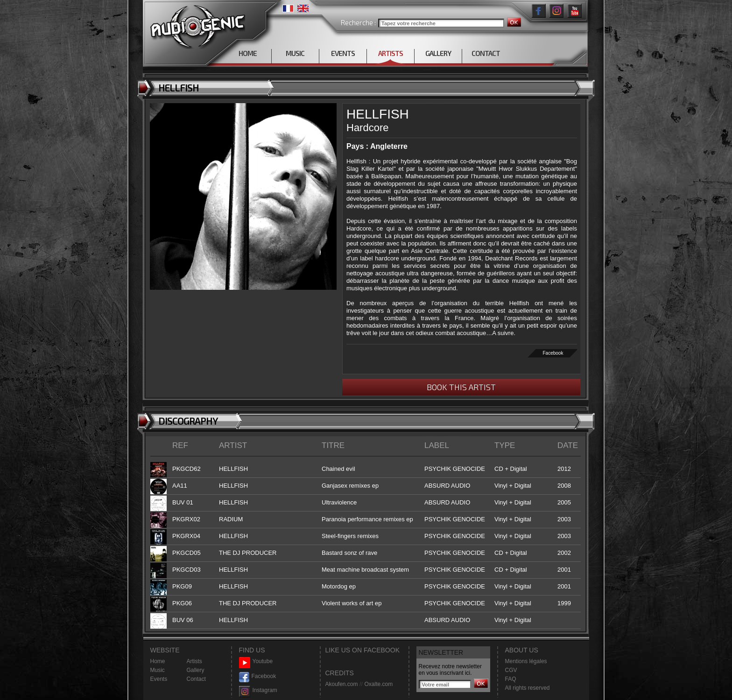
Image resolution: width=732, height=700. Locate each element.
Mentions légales (526, 661)
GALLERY (438, 53)
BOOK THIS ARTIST (461, 387)
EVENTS (343, 53)
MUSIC (295, 53)
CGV (511, 670)
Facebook (553, 353)
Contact (196, 679)
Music (158, 670)
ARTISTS (391, 53)
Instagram (258, 690)
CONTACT (486, 53)
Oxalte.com (378, 684)
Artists (194, 661)
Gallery (196, 670)
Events (159, 679)
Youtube (256, 661)
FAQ (511, 679)
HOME (248, 53)
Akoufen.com (342, 684)
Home (158, 661)
